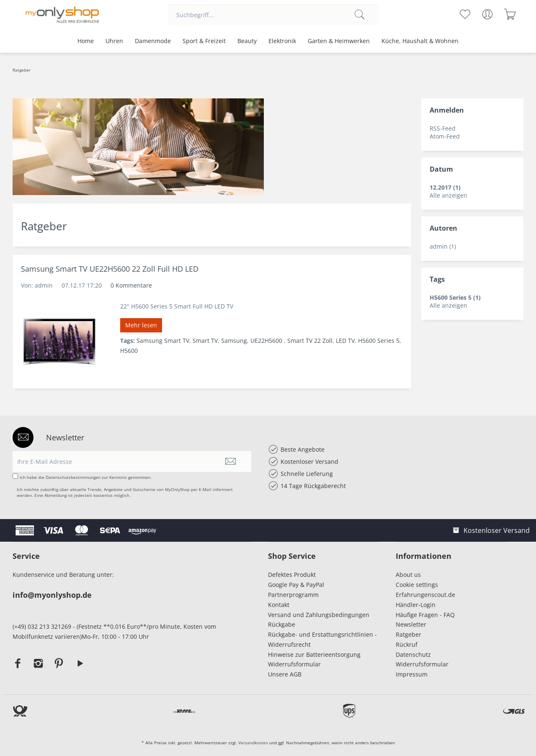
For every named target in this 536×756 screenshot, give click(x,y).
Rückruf (407, 644)
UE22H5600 (267, 341)
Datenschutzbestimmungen (73, 477)
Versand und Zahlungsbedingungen (319, 615)
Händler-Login (416, 605)
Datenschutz (413, 654)
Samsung (234, 341)
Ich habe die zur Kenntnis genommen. (86, 477)
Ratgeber (408, 634)
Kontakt (279, 605)
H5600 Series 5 (379, 341)
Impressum (413, 674)
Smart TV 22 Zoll (310, 341)
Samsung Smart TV (163, 341)
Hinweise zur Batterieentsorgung (314, 654)
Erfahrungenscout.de (425, 595)
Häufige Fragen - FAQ (425, 615)
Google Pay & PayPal (296, 585)
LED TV (345, 341)
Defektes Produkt (292, 575)
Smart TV (205, 341)
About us (408, 575)
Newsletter (411, 624)
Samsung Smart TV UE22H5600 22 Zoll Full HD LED (110, 269)
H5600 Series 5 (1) (455, 297)
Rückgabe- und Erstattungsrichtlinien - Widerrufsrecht (322, 639)
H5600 (129, 351)
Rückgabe (282, 624)
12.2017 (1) (445, 187)
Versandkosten (253, 743)
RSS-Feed (443, 128)
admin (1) (443, 246)
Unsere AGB (285, 674)
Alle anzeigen (448, 195)
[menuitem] (273, 15)
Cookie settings (417, 585)
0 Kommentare (131, 285)
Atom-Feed (445, 136)
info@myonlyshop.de (52, 595)
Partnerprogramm (293, 595)
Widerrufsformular (294, 664)
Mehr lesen (141, 325)
